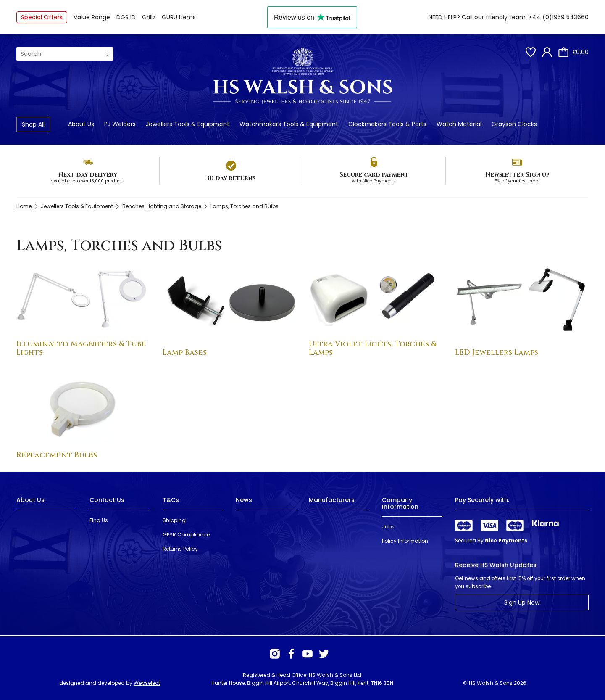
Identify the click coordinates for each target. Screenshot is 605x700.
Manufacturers (332, 500)
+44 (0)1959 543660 (559, 17)
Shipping (174, 520)
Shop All (33, 124)
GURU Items (179, 17)
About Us (81, 124)
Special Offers (42, 17)
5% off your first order (517, 181)
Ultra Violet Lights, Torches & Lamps (373, 348)
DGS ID (126, 17)
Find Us (99, 520)
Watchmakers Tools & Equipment (289, 124)
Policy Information (405, 541)
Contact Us (107, 500)
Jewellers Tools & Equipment (188, 124)
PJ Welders (120, 124)
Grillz (149, 17)
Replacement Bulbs (57, 455)
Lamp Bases (185, 353)
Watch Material (459, 124)
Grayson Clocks (514, 124)
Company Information (400, 503)
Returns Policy (180, 549)
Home (24, 206)
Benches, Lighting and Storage (162, 206)
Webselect (147, 683)
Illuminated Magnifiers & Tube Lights (81, 348)
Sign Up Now (522, 602)
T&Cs (171, 500)
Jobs (388, 527)
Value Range (92, 17)
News (244, 500)
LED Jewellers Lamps (497, 353)
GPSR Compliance (186, 535)
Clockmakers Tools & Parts (387, 124)
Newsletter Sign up (517, 175)
